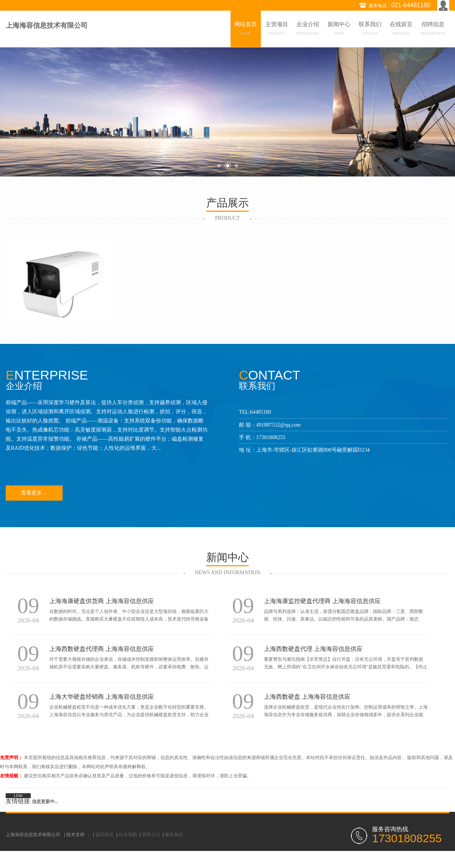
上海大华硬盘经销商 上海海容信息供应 (102, 697)
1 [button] (219, 166)
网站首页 (246, 30)
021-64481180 (411, 5)
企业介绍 (308, 30)
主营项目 (277, 30)
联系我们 (370, 30)
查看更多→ (34, 493)
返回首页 (105, 835)
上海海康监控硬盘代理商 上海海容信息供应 (322, 601)
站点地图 (128, 835)
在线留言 (401, 30)
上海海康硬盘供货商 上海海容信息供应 (102, 601)
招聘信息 (433, 30)
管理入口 (151, 835)
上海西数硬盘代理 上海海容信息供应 (313, 649)
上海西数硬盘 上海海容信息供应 (307, 697)
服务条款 (174, 835)
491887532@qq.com (279, 425)
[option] (227, 112)
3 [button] (236, 166)
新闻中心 (339, 30)
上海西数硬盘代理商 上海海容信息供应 (102, 649)
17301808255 (271, 437)
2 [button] (228, 166)
